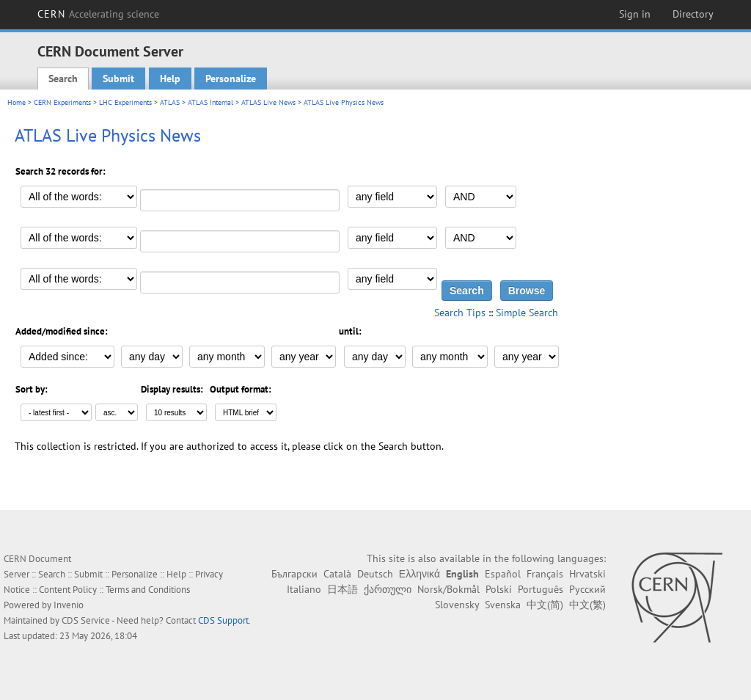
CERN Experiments (62, 102)
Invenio (69, 605)
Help (170, 79)
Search (63, 79)
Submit (118, 79)
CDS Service (86, 620)
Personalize (231, 79)
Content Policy (68, 590)
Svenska (503, 605)
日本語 (342, 589)
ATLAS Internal (210, 102)
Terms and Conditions (148, 590)
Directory (693, 14)
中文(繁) (587, 605)
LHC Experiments (125, 102)
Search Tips (460, 313)
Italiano (304, 589)
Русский (587, 589)
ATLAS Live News (268, 102)
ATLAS (170, 102)
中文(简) (545, 605)
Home (17, 102)
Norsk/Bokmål (448, 589)
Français (545, 574)
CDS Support (223, 620)
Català (337, 574)
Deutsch (375, 574)
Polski (499, 589)
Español (503, 574)
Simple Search (527, 313)
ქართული (388, 589)
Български (294, 574)
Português (541, 589)
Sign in (635, 14)
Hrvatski (587, 574)
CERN (98, 14)
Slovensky (457, 605)
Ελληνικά (420, 574)
